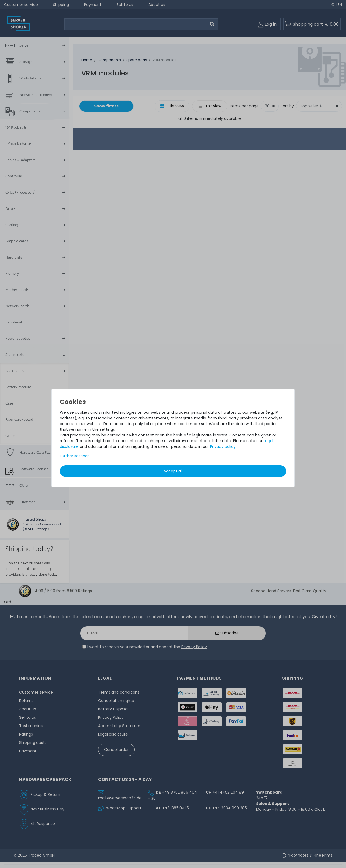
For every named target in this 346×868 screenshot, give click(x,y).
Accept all (173, 471)
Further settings (75, 456)
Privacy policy (223, 446)
